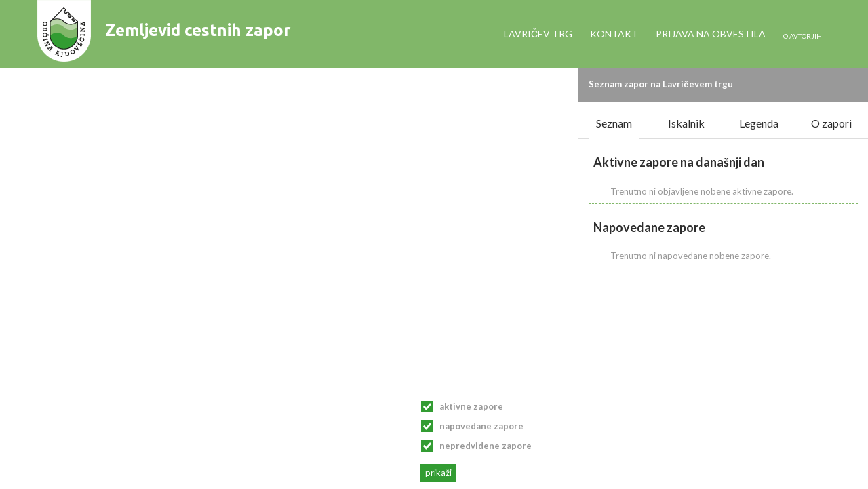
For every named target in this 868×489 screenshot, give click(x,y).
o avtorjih (803, 36)
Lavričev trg (538, 34)
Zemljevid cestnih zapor (198, 30)
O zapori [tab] (831, 123)
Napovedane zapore (481, 426)
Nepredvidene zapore (486, 446)
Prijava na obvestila (711, 34)
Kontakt (614, 34)
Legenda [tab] (759, 123)
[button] (854, 81)
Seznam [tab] (614, 123)
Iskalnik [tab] (686, 123)
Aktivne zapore (471, 406)
